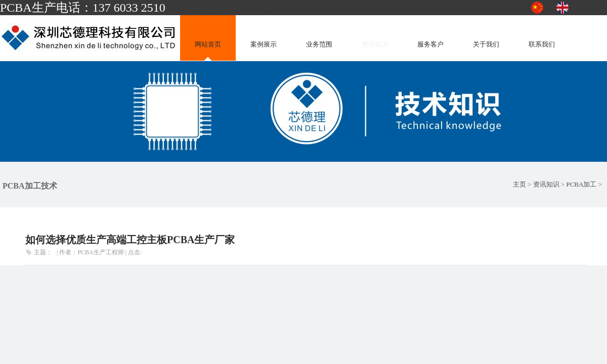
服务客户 (430, 44)
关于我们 (486, 44)
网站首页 (208, 44)
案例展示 (264, 44)
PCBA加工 (581, 184)
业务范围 (319, 44)
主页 (519, 184)
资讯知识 (375, 44)
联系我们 (542, 44)
